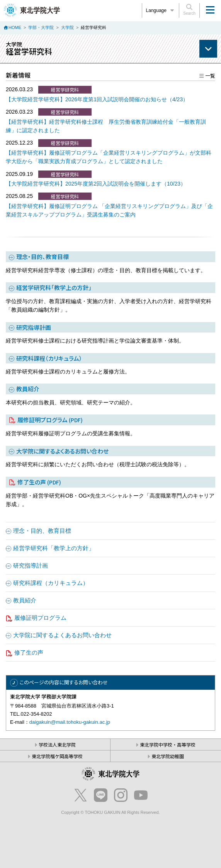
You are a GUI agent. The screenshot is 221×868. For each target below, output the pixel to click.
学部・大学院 (41, 27)
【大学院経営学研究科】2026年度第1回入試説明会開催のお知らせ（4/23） (97, 99)
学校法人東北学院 (57, 744)
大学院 (67, 27)
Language (161, 10)
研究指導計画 (34, 327)
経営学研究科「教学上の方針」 (54, 287)
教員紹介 (28, 389)
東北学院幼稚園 (168, 756)
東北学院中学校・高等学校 (168, 744)
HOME (15, 27)
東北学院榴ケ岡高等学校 (57, 756)
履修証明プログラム (50, 420)
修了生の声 (39, 482)
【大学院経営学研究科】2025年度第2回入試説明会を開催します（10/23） (96, 184)
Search (189, 10)
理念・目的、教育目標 (42, 257)
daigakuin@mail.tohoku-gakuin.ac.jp (70, 722)
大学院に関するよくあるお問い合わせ (62, 451)
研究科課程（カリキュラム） (49, 358)
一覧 (210, 76)
